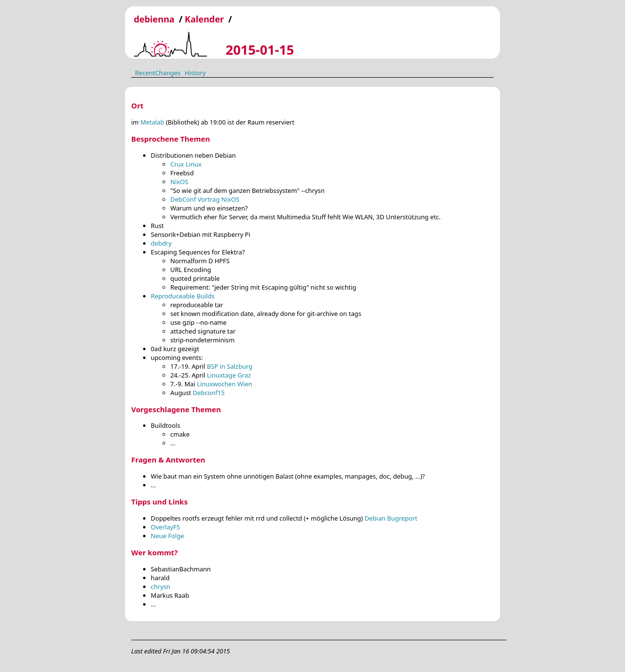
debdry (161, 243)
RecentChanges (157, 72)
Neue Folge (167, 536)
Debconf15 (209, 393)
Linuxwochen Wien (224, 384)
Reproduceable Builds (183, 296)
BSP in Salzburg (230, 366)
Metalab (152, 122)
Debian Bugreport (391, 518)
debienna (154, 19)
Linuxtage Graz (229, 375)
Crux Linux (186, 164)
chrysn (161, 587)
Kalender (204, 19)
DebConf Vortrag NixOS (205, 199)
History (195, 72)
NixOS (179, 182)
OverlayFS (166, 527)
